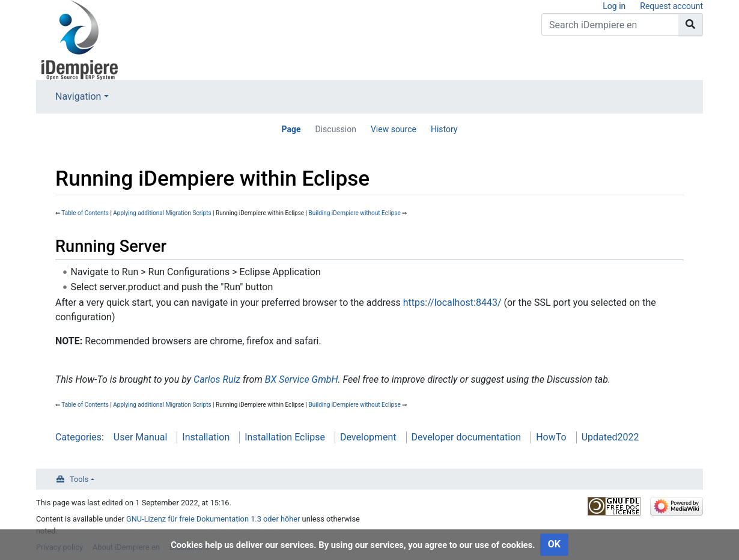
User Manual (140, 437)
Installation (206, 437)
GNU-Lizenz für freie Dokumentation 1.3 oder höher (213, 519)
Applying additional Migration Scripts (162, 213)
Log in (614, 6)
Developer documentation (467, 437)
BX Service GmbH (302, 379)
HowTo (551, 437)
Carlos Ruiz (217, 379)
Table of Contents (85, 213)
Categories (78, 437)
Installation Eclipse (285, 437)
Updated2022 (610, 437)
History (444, 129)
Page (291, 129)
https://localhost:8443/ (452, 303)
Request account (671, 6)
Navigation (78, 96)
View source (394, 129)
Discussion (335, 129)
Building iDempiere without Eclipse (355, 213)
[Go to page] (691, 25)
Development (368, 437)
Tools (79, 479)
